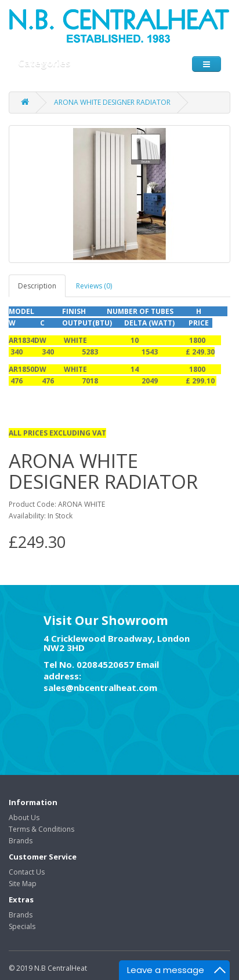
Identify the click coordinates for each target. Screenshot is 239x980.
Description (37, 286)
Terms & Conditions (41, 829)
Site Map (23, 884)
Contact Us (27, 872)
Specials (22, 926)
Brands (21, 841)
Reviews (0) (94, 286)
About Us (24, 818)
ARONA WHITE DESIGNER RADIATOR (112, 102)
